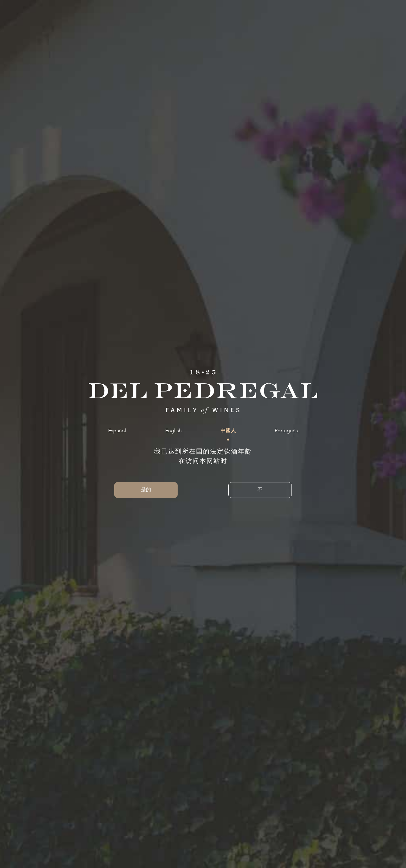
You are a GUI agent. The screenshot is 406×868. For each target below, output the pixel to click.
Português (286, 431)
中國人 (228, 431)
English (174, 431)
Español (117, 431)
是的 (146, 490)
